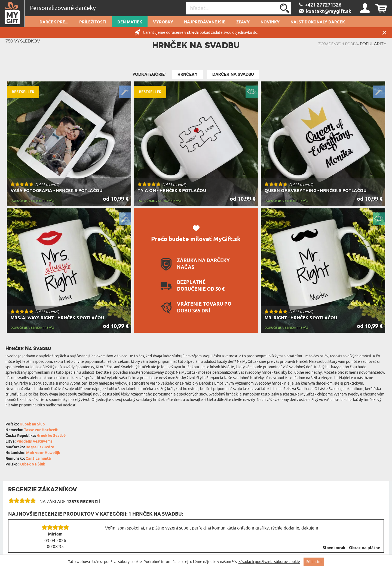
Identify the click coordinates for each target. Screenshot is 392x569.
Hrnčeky (188, 74)
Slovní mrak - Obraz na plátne (351, 548)
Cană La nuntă (38, 459)
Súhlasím (314, 562)
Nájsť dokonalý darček (318, 22)
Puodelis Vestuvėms (34, 442)
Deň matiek (130, 22)
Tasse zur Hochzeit (41, 430)
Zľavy (243, 22)
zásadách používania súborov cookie (269, 562)
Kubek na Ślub (32, 425)
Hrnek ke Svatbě (51, 436)
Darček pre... (54, 22)
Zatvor (384, 33)
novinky (270, 22)
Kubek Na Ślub (32, 465)
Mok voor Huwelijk (43, 453)
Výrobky (163, 22)
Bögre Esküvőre (40, 447)
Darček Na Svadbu (233, 74)
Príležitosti (93, 22)
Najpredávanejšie (205, 22)
